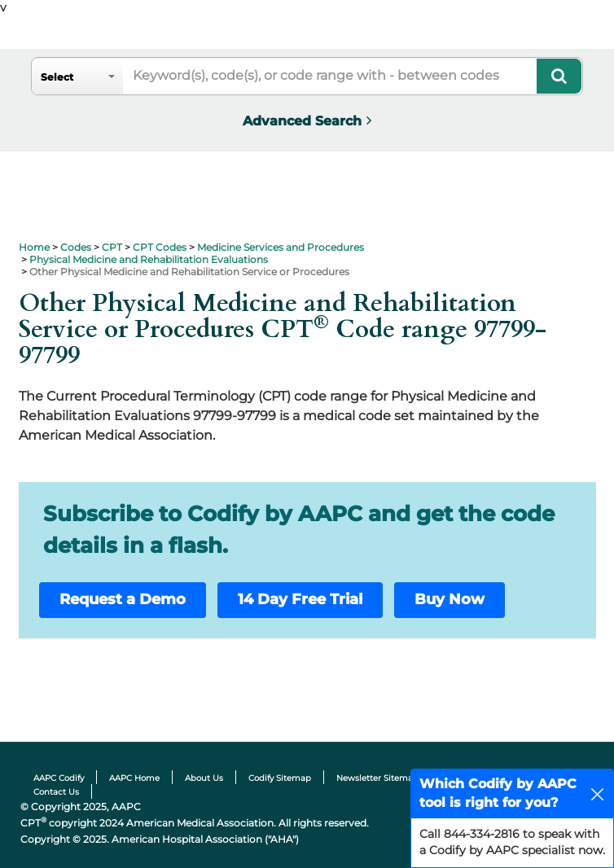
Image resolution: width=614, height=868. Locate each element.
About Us (204, 778)
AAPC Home (134, 778)
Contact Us (56, 792)
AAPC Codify (59, 778)
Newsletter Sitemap (377, 778)
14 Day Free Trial (300, 599)
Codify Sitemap (280, 778)
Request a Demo (123, 599)
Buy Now (450, 599)
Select (57, 77)
